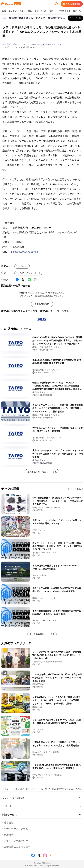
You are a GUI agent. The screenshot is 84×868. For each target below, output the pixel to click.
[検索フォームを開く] (56, 4)
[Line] (29, 280)
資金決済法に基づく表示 (16, 847)
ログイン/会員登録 (72, 4)
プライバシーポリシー (15, 841)
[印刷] (35, 280)
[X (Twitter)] (23, 280)
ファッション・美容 (44, 11)
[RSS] (51, 855)
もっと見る (76, 489)
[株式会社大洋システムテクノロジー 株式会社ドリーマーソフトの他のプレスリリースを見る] (75, 18)
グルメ (22, 11)
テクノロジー (22, 266)
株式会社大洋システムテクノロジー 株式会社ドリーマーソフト (32, 44)
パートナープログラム (15, 829)
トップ (6, 789)
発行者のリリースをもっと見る (42, 472)
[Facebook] (17, 280)
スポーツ (77, 11)
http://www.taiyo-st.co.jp (26, 252)
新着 (4, 11)
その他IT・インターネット (28, 273)
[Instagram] (45, 855)
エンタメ (13, 11)
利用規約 (8, 835)
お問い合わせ (42, 304)
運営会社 (8, 823)
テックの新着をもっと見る (42, 634)
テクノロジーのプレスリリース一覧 (30, 789)
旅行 (30, 11)
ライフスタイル (63, 11)
